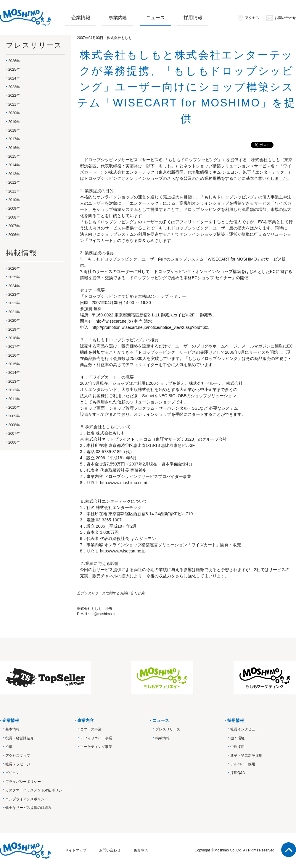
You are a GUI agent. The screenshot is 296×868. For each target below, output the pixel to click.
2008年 (14, 217)
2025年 (14, 69)
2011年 (14, 191)
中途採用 (237, 747)
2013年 (14, 174)
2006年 (14, 235)
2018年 (14, 130)
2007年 (14, 226)
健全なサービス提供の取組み (28, 808)
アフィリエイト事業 (96, 738)
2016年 (14, 148)
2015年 (14, 156)
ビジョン (12, 773)
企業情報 (81, 18)
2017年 (14, 139)
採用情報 (193, 18)
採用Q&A (238, 773)
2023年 (14, 87)
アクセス (248, 18)
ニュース (155, 18)
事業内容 (118, 18)
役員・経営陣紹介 (20, 738)
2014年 (14, 165)
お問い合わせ (281, 18)
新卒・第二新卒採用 (246, 756)
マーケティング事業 (96, 747)
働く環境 (237, 738)
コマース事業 (91, 729)
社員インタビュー (244, 729)
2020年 (14, 113)
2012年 (14, 182)
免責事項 (141, 850)
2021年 (14, 104)
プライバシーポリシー (23, 782)
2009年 (14, 208)
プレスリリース (168, 729)
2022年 (14, 96)
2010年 (14, 200)
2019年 (14, 122)
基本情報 (12, 729)
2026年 (14, 61)
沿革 (9, 747)
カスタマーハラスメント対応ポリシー (36, 790)
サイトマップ (76, 850)
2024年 (14, 78)
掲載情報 (163, 738)
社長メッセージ (18, 764)
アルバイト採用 (243, 764)
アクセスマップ (18, 756)
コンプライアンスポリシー (27, 799)
